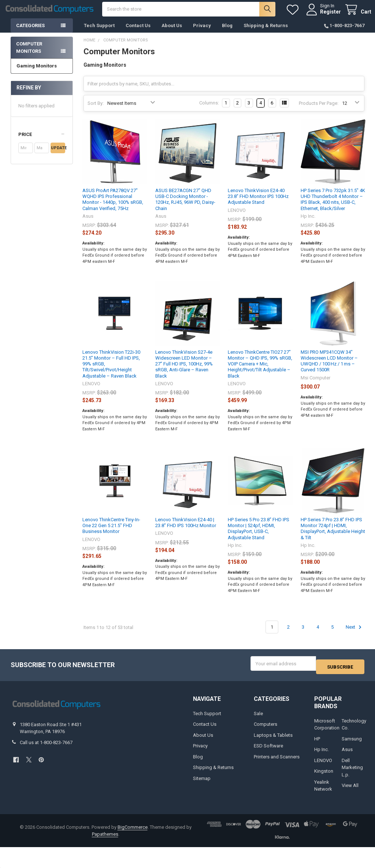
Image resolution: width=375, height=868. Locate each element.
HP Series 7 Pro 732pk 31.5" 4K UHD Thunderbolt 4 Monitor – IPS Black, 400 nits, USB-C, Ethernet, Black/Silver (333, 207)
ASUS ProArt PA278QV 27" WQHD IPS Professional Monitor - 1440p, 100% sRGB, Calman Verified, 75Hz (113, 207)
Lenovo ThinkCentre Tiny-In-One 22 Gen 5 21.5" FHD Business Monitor (111, 533)
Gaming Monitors (37, 73)
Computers (266, 729)
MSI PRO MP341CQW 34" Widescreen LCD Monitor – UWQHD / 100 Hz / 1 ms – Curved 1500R (329, 368)
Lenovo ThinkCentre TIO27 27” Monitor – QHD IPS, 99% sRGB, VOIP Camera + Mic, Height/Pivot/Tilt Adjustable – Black (260, 371)
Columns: (209, 110)
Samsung (352, 743)
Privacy (202, 33)
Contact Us (138, 33)
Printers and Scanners (277, 761)
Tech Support (99, 33)
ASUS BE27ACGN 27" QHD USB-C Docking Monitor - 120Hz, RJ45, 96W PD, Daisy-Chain (185, 207)
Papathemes (105, 838)
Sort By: (96, 111)
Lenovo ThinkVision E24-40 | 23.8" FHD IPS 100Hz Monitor (186, 530)
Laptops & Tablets (273, 739)
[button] (42, 142)
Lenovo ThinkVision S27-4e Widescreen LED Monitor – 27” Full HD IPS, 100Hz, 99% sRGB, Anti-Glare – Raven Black (184, 371)
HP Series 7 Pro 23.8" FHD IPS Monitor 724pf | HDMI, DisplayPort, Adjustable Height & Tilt (333, 536)
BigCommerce (133, 831)
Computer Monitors (29, 55)
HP (317, 743)
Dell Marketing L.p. (352, 772)
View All (350, 790)
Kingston (324, 775)
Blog (227, 33)
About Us (172, 33)
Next (355, 635)
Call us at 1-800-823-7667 (46, 746)
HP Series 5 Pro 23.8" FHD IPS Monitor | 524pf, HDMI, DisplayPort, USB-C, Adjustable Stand (259, 536)
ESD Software (268, 750)
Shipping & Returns (266, 33)
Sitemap (202, 782)
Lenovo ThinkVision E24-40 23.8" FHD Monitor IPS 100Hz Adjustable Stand (258, 204)
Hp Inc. (322, 754)
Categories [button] (30, 33)
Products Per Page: (319, 111)
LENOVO (323, 764)
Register (324, 15)
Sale (258, 718)
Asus (347, 754)
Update (58, 155)
